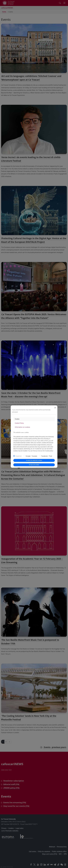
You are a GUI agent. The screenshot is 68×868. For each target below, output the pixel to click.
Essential (19, 456)
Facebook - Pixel (47, 456)
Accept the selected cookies (34, 460)
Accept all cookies (34, 465)
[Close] (55, 408)
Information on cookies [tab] (22, 427)
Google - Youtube (31, 456)
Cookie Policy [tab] (19, 423)
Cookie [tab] (17, 419)
